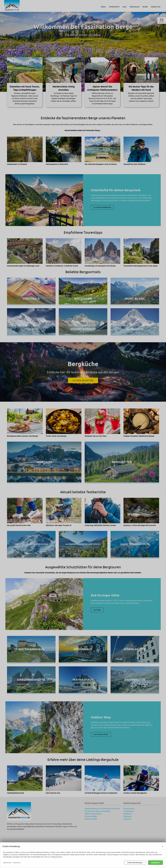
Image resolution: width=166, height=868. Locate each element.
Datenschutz (7, 863)
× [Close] (162, 846)
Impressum (17, 863)
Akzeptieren (155, 863)
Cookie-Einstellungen (135, 863)
